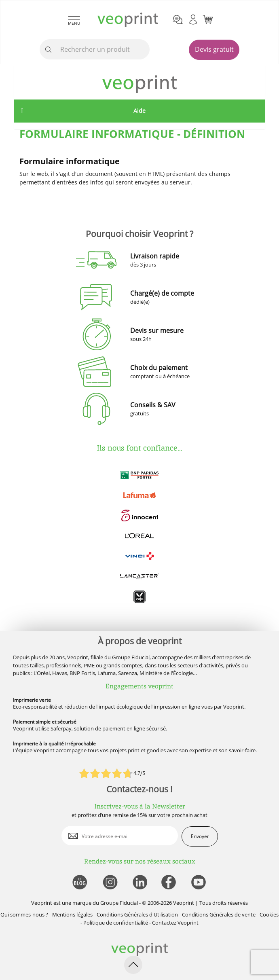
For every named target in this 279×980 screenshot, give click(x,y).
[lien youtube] (200, 883)
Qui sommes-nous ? (24, 914)
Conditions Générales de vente (219, 914)
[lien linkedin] (140, 883)
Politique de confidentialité (116, 923)
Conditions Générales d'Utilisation (137, 914)
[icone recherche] (49, 50)
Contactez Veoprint (175, 923)
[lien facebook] (170, 883)
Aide (139, 111)
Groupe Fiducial (119, 903)
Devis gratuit (214, 49)
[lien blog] (79, 883)
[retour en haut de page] (133, 965)
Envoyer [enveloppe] (200, 836)
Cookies (269, 914)
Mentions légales (72, 914)
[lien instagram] (109, 883)
